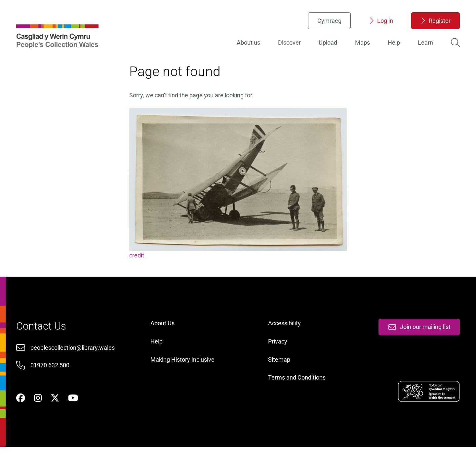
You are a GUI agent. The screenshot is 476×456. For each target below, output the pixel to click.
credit (138, 258)
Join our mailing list (417, 333)
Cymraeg (328, 22)
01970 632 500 (52, 372)
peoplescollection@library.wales (74, 354)
